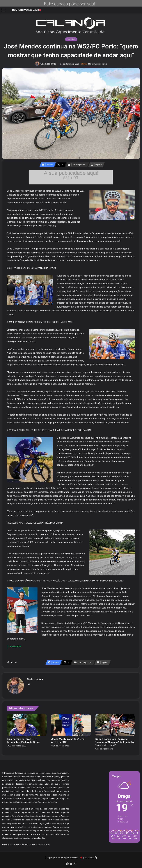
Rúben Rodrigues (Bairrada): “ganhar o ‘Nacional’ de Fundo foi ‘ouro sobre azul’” (115, 742)
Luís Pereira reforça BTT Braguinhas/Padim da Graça (24, 741)
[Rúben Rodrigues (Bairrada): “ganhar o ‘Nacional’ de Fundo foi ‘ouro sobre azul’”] (115, 725)
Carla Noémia (48, 64)
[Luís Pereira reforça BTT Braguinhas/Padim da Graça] (27, 725)
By (96, 857)
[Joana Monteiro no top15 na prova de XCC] (71, 725)
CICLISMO (71, 39)
